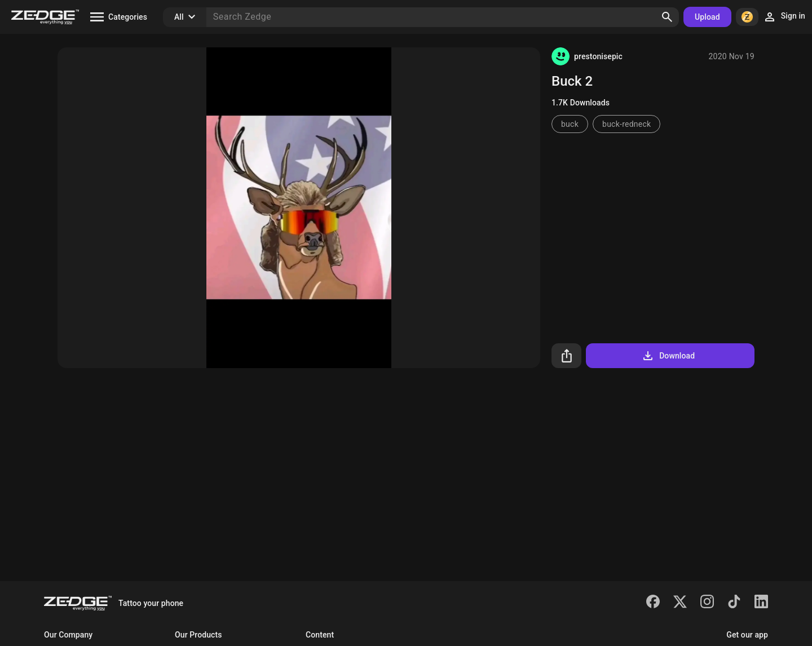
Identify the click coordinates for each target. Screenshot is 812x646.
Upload (707, 17)
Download (668, 356)
